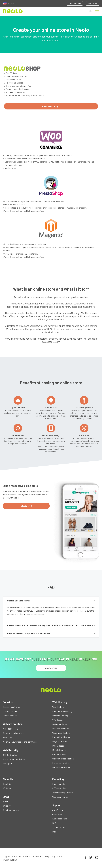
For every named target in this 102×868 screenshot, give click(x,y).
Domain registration (12, 707)
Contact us (51, 668)
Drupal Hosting (59, 746)
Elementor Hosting (61, 763)
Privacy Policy (49, 856)
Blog (54, 832)
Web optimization (60, 797)
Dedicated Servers (60, 724)
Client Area (93, 3)
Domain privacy (10, 716)
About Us (7, 784)
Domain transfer (10, 711)
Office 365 (7, 806)
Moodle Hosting (59, 750)
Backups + (7, 764)
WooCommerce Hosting (63, 759)
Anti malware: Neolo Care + (15, 759)
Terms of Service (34, 856)
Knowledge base (60, 819)
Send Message (75, 3)
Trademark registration (62, 793)
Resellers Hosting (60, 716)
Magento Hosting (60, 741)
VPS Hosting (58, 720)
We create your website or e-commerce (20, 742)
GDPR (59, 856)
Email (5, 801)
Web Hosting (58, 707)
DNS (54, 823)
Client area (57, 814)
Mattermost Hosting (61, 767)
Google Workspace (11, 810)
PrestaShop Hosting (61, 737)
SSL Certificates (10, 755)
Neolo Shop (8, 737)
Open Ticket (58, 810)
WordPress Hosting (61, 733)
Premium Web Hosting (62, 711)
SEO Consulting (59, 788)
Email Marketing (59, 784)
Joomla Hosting (59, 754)
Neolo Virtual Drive (61, 728)
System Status (59, 827)
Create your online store (13, 733)
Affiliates (7, 788)
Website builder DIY (11, 729)
